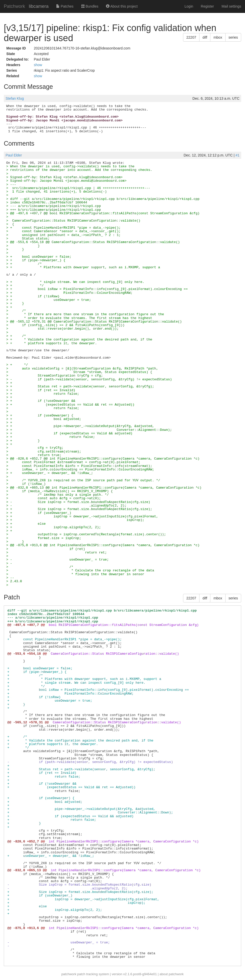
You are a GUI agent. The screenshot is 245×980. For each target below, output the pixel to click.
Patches (65, 6)
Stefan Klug (15, 98)
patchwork (69, 974)
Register (207, 6)
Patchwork (14, 6)
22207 (191, 37)
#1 (237, 155)
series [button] (233, 37)
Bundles (90, 6)
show (38, 65)
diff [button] (205, 37)
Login (189, 6)
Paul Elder (14, 155)
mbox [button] (218, 37)
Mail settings (231, 6)
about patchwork (172, 974)
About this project (122, 6)
